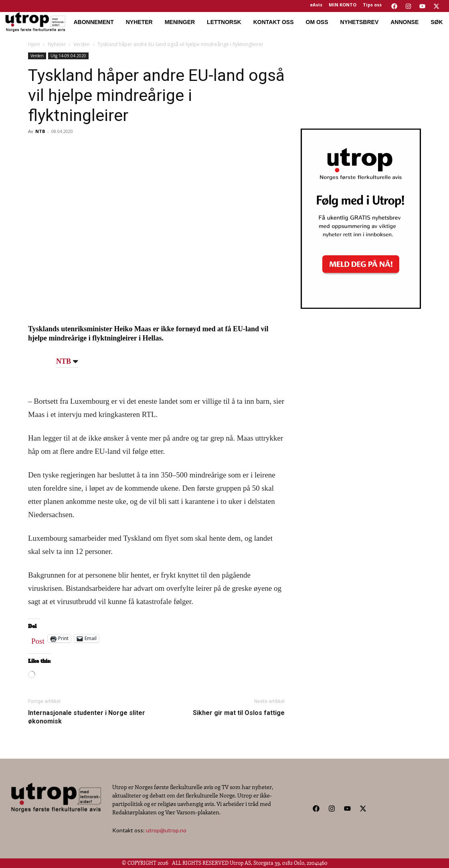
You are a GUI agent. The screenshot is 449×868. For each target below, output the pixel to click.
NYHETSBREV (360, 22)
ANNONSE (405, 22)
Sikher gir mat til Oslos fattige (239, 713)
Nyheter (57, 44)
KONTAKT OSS (274, 22)
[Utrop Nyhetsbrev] (361, 306)
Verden (82, 44)
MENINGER (180, 22)
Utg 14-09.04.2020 (68, 56)
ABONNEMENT (93, 22)
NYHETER (139, 22)
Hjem (34, 44)
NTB (40, 131)
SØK (437, 22)
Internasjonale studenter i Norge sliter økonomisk (87, 717)
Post (38, 639)
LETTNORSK (224, 22)
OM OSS (317, 22)
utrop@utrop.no (166, 830)
